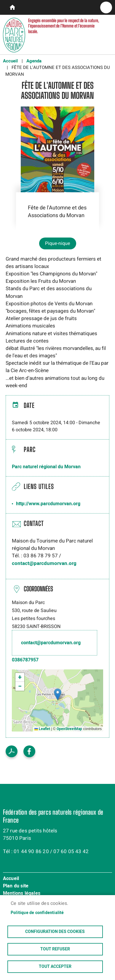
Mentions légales (22, 894)
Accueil (10, 61)
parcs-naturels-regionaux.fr (10, 7)
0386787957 (25, 660)
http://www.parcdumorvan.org (48, 504)
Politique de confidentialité (37, 913)
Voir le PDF (12, 751)
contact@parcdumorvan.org (44, 563)
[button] (58, 694)
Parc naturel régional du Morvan (46, 467)
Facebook (29, 751)
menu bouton (106, 7)
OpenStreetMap (69, 729)
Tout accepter (55, 967)
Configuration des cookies (55, 932)
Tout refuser (55, 949)
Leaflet (42, 729)
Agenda (34, 61)
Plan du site (16, 886)
